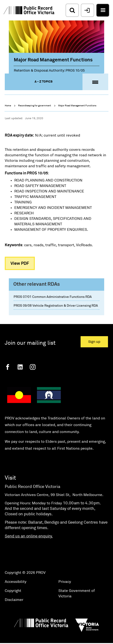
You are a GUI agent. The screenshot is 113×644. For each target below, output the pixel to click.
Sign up (94, 342)
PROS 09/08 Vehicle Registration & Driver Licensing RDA (56, 306)
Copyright (13, 591)
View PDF (20, 264)
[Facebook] (8, 367)
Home (8, 106)
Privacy (65, 582)
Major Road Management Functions (77, 106)
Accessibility (16, 582)
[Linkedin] (20, 367)
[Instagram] (33, 367)
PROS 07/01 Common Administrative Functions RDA (53, 297)
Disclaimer (14, 600)
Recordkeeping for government (35, 106)
